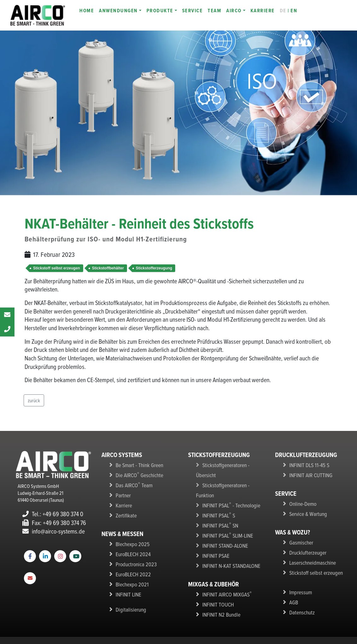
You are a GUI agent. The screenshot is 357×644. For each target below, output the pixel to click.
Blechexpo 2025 (131, 540)
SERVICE (193, 11)
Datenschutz (300, 606)
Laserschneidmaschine (310, 559)
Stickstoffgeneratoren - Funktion (232, 474)
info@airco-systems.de (54, 531)
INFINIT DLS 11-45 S (307, 465)
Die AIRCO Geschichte (137, 474)
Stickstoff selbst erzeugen (57, 268)
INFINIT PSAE (215, 531)
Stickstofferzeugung (154, 268)
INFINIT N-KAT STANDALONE (228, 540)
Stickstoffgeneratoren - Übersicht (233, 465)
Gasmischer (300, 540)
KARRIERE (263, 11)
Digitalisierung (129, 602)
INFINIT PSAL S (217, 493)
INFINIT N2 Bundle (219, 587)
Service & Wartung (306, 512)
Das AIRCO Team (132, 484)
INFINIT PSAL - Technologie (228, 484)
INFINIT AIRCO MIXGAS (225, 568)
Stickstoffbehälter (108, 268)
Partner (122, 493)
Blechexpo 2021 (130, 578)
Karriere (123, 503)
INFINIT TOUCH (217, 578)
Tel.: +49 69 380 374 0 (53, 514)
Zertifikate (125, 512)
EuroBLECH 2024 (132, 550)
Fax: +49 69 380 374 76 (54, 523)
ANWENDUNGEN (118, 11)
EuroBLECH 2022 (132, 568)
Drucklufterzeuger (306, 549)
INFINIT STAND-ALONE (223, 522)
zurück (34, 400)
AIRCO (234, 11)
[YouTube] (75, 556)
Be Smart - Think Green (136, 465)
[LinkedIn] (45, 556)
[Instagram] (60, 556)
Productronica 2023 (134, 559)
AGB (293, 596)
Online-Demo (301, 502)
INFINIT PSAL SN (219, 503)
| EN (289, 11)
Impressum (299, 587)
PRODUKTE (160, 11)
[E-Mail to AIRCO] (30, 578)
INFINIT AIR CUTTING (309, 474)
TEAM (214, 11)
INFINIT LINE (127, 587)
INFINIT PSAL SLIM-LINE (226, 512)
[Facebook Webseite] (30, 556)
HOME (87, 11)
